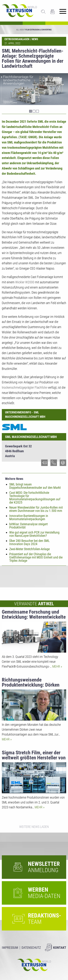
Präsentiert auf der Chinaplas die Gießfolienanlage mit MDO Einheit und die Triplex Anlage (36, 557)
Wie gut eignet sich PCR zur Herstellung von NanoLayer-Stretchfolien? (34, 534)
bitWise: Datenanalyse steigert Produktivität (28, 526)
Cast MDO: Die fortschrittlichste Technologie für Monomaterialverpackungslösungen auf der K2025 (35, 497)
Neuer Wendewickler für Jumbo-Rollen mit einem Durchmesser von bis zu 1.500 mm (36, 509)
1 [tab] (31, 111)
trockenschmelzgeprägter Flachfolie (24, 387)
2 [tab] (34, 111)
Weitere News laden (34, 827)
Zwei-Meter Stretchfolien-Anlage (29, 549)
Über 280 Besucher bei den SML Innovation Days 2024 (29, 542)
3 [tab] (37, 111)
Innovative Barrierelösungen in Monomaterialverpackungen (29, 517)
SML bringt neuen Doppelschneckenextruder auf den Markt (35, 486)
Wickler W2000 (25, 282)
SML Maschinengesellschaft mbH (31, 437)
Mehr (56, 666)
